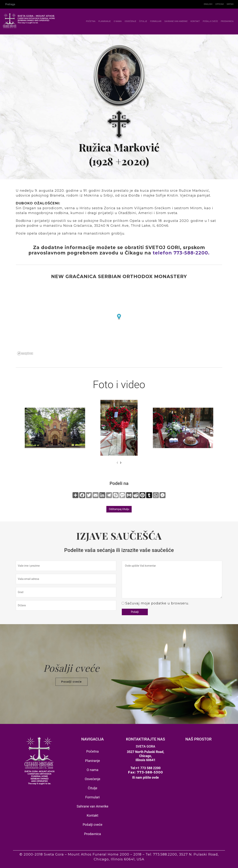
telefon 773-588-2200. (181, 253)
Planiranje (104, 21)
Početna (91, 21)
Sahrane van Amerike (176, 21)
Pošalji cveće (210, 21)
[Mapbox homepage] (25, 353)
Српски (219, 4)
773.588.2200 (165, 854)
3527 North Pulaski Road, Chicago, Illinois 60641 (145, 756)
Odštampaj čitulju (119, 509)
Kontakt (195, 21)
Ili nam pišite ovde (145, 778)
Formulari (156, 21)
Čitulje (143, 21)
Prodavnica (227, 21)
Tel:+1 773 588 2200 (145, 768)
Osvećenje (130, 21)
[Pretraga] (103, 4)
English (208, 4)
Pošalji (135, 612)
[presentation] (117, 462)
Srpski (230, 4)
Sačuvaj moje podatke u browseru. (157, 603)
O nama (118, 21)
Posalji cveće (71, 682)
